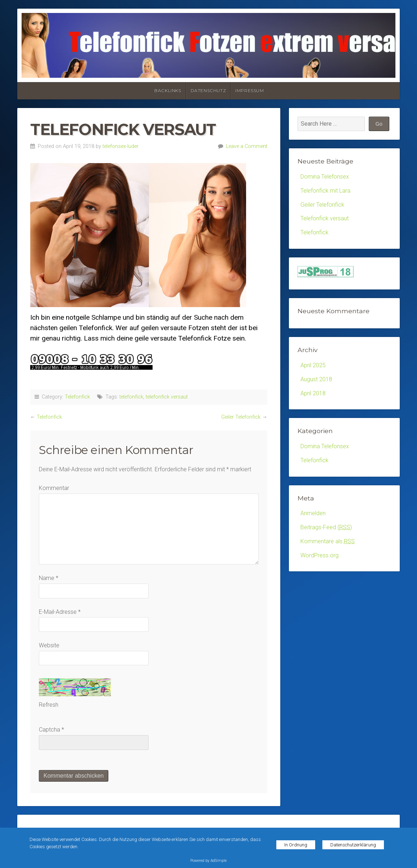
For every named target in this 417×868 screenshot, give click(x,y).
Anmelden (313, 513)
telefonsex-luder (121, 146)
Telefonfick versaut (325, 218)
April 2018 (313, 393)
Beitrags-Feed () (326, 527)
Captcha (49, 730)
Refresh (49, 705)
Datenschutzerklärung (353, 845)
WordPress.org (319, 555)
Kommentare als (328, 541)
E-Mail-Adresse (60, 612)
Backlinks (168, 91)
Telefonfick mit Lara (325, 191)
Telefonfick (77, 397)
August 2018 (316, 379)
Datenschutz (208, 91)
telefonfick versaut (167, 397)
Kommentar (54, 488)
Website (49, 645)
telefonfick (131, 397)
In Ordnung (296, 845)
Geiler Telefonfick (241, 417)
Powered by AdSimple (208, 861)
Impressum (250, 91)
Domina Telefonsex (325, 177)
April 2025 (313, 365)
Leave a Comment (247, 146)
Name (49, 578)
